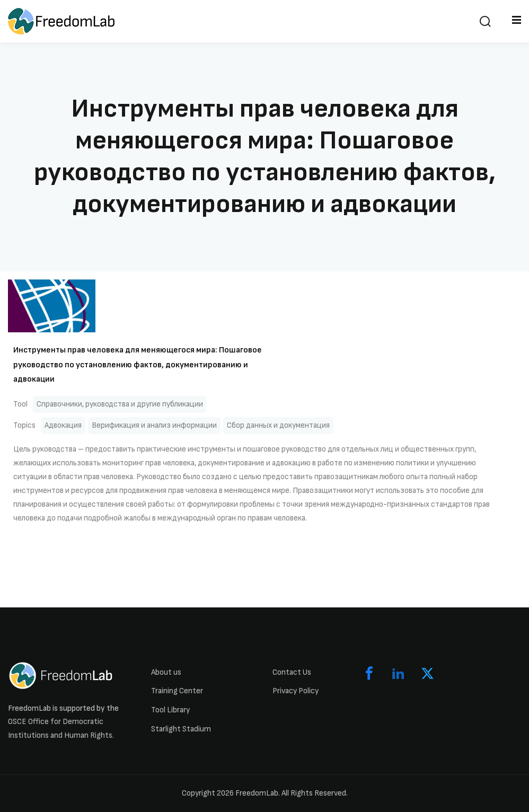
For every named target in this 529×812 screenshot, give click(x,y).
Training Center (177, 691)
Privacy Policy (296, 691)
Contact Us (292, 672)
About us (166, 672)
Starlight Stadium (181, 729)
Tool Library (170, 710)
